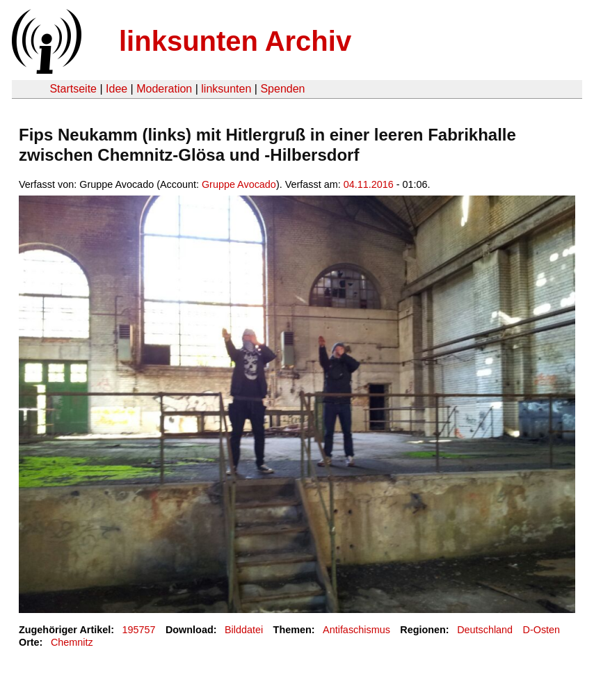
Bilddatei (244, 630)
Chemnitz (72, 642)
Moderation (164, 89)
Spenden (282, 89)
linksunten (226, 89)
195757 (139, 630)
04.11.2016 (369, 184)
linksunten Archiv (235, 41)
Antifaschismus (356, 630)
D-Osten (542, 630)
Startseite (73, 89)
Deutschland (485, 630)
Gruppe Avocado (239, 184)
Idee (117, 89)
